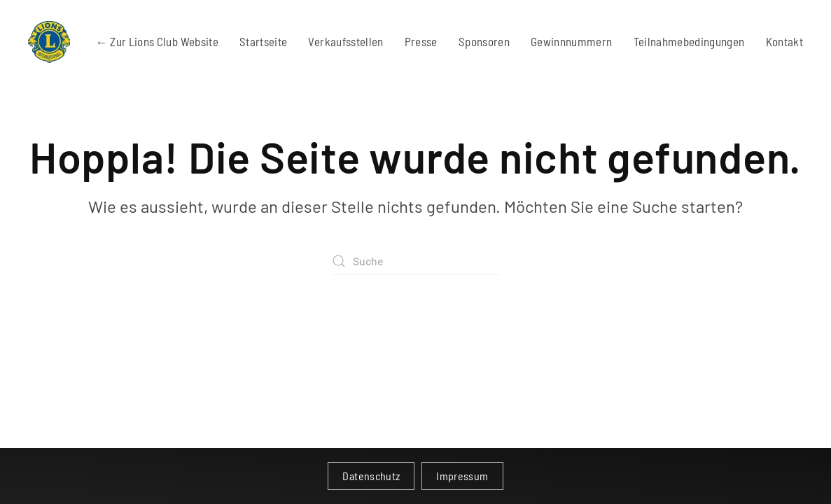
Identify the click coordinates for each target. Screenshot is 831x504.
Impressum (462, 476)
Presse (421, 41)
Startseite (264, 41)
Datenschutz (371, 476)
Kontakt (784, 41)
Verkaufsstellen (345, 41)
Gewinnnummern (572, 41)
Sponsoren (484, 41)
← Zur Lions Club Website (157, 41)
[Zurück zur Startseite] (49, 42)
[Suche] (416, 261)
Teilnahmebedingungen (689, 41)
